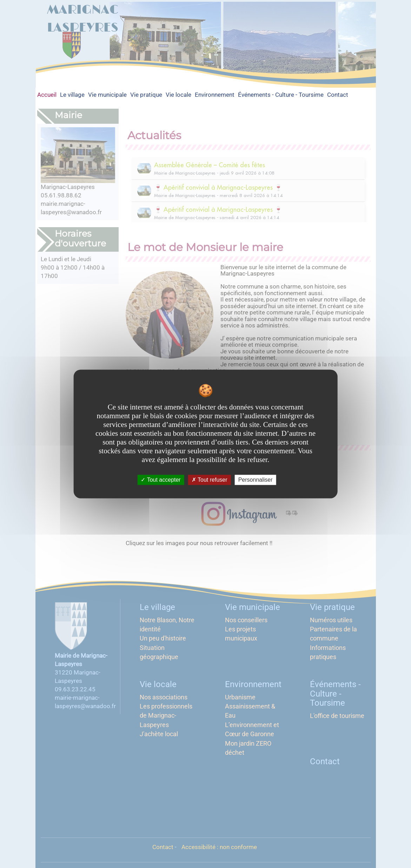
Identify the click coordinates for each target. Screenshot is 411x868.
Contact (338, 95)
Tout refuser (210, 480)
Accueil (47, 95)
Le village (72, 95)
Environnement (215, 95)
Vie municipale (107, 95)
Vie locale (178, 95)
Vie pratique (146, 95)
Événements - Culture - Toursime (281, 95)
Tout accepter (161, 480)
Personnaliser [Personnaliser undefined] (256, 480)
